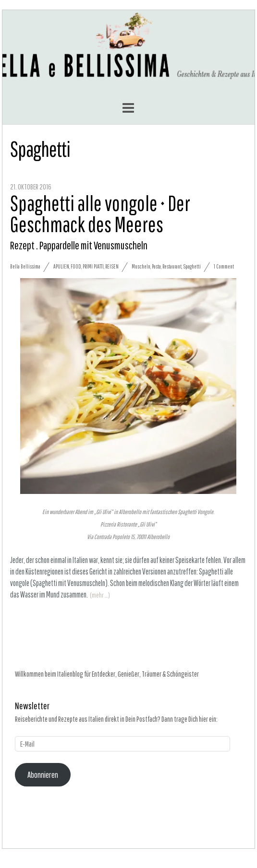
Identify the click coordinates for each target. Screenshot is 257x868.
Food (76, 266)
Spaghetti (192, 266)
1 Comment (224, 266)
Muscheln (141, 266)
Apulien (61, 266)
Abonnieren (43, 775)
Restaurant (172, 266)
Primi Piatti (93, 266)
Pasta (156, 266)
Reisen (112, 266)
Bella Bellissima (25, 266)
